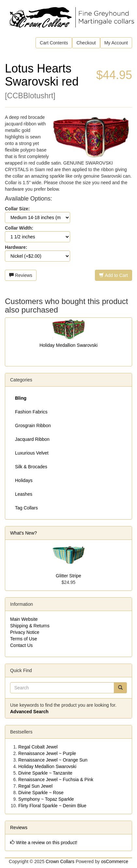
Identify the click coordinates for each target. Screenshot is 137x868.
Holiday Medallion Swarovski (68, 345)
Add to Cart (114, 275)
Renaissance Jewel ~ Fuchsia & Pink (56, 780)
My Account (116, 43)
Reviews (21, 275)
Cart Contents (54, 43)
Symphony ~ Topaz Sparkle (46, 799)
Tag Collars (26, 508)
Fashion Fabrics (31, 412)
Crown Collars (60, 861)
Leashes (24, 494)
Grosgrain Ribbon (33, 426)
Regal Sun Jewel (35, 786)
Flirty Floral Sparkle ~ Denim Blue (52, 806)
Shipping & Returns (30, 626)
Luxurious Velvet (32, 453)
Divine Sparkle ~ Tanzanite (45, 773)
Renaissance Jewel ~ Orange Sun (53, 760)
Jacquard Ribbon (32, 439)
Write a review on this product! (47, 843)
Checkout (86, 43)
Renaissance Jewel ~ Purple (47, 753)
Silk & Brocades (31, 467)
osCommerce (115, 861)
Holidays (24, 480)
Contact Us (21, 645)
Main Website (24, 619)
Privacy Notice (25, 632)
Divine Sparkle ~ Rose (41, 793)
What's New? (23, 533)
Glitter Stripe (68, 576)
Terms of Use (23, 639)
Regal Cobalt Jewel (38, 747)
